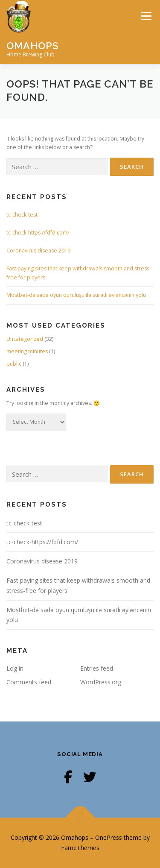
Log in (15, 668)
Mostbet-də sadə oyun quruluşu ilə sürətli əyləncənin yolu (76, 295)
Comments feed (29, 682)
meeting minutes (27, 351)
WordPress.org (101, 682)
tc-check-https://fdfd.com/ (38, 233)
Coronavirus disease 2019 (38, 251)
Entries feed (97, 668)
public (14, 364)
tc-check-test (22, 215)
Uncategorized (25, 339)
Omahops (33, 45)
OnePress (109, 837)
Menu (146, 16)
